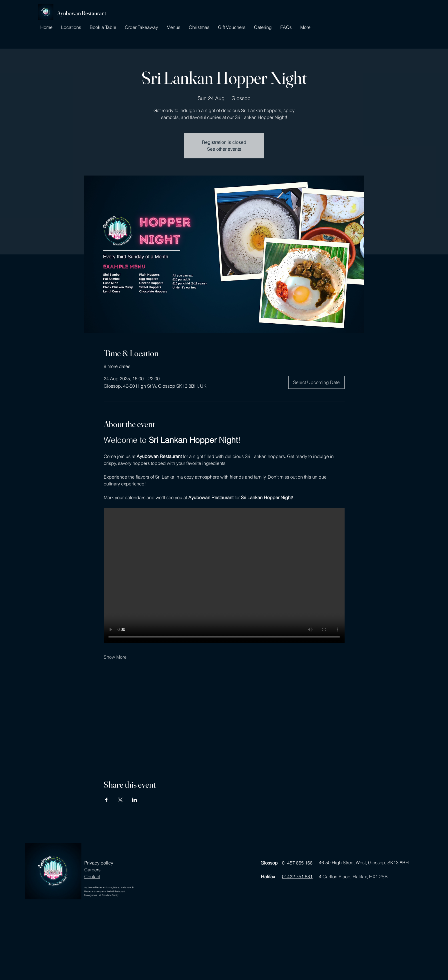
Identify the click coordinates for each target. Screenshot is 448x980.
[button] (71, 27)
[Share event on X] (120, 800)
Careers (92, 870)
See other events (224, 149)
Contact (92, 877)
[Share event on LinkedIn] (134, 800)
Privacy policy (99, 863)
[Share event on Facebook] (106, 800)
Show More (115, 657)
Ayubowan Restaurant (82, 13)
